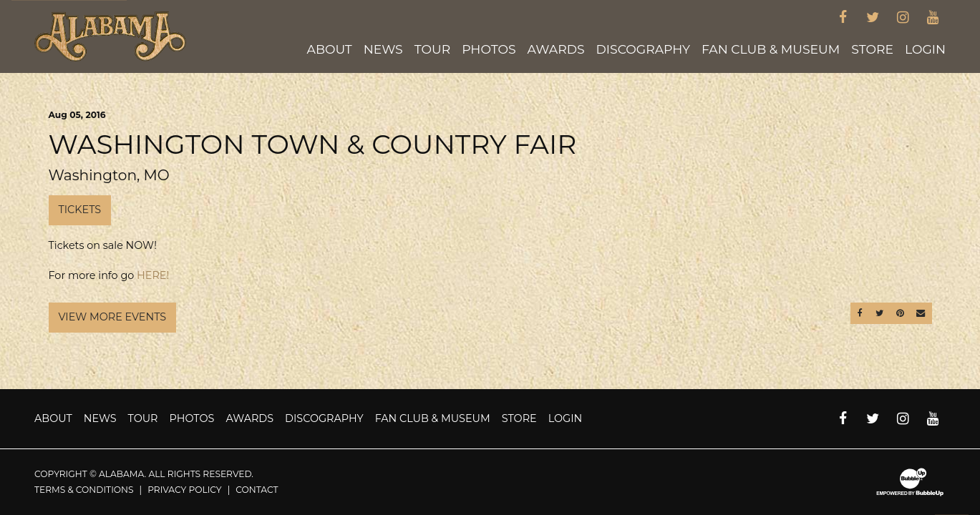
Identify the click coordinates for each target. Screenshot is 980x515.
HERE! (153, 275)
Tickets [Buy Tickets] (80, 210)
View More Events (113, 317)
